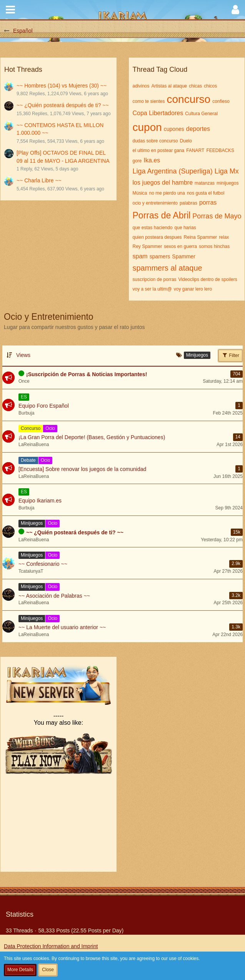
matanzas (205, 183)
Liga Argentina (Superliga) (173, 171)
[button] (10, 10)
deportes (198, 129)
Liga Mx (227, 171)
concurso (189, 99)
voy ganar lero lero (193, 289)
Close (48, 970)
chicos (210, 86)
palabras (188, 203)
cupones (174, 129)
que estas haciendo (153, 228)
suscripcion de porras (155, 279)
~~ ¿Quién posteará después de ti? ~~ (63, 105)
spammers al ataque (167, 268)
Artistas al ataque (169, 86)
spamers (160, 256)
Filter (230, 355)
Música (140, 193)
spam (140, 256)
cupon (147, 127)
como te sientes (149, 101)
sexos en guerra (180, 246)
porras (208, 202)
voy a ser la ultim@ (152, 289)
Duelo (186, 141)
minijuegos (227, 183)
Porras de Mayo (217, 216)
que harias (185, 228)
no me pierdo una (167, 193)
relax (224, 237)
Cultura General (201, 114)
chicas (195, 86)
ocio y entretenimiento (155, 203)
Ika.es (152, 160)
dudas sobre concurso (155, 141)
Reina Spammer (201, 237)
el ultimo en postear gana (159, 150)
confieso (221, 101)
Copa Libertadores (158, 113)
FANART (195, 150)
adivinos (141, 86)
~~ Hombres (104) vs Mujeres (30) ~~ (62, 86)
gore (137, 161)
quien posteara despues (157, 237)
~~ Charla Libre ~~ (39, 180)
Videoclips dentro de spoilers (208, 279)
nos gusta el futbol (206, 193)
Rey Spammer (147, 246)
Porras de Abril (162, 215)
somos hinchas (214, 246)
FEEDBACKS (220, 150)
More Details (20, 970)
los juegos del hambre (163, 183)
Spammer (184, 256)
